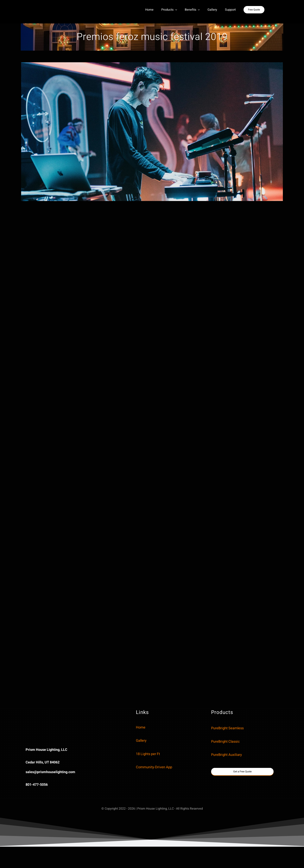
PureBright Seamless (227, 728)
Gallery (141, 741)
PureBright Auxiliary (227, 755)
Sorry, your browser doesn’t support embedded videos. (55, 722)
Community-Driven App (154, 767)
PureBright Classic (225, 742)
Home (141, 727)
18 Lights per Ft (148, 754)
